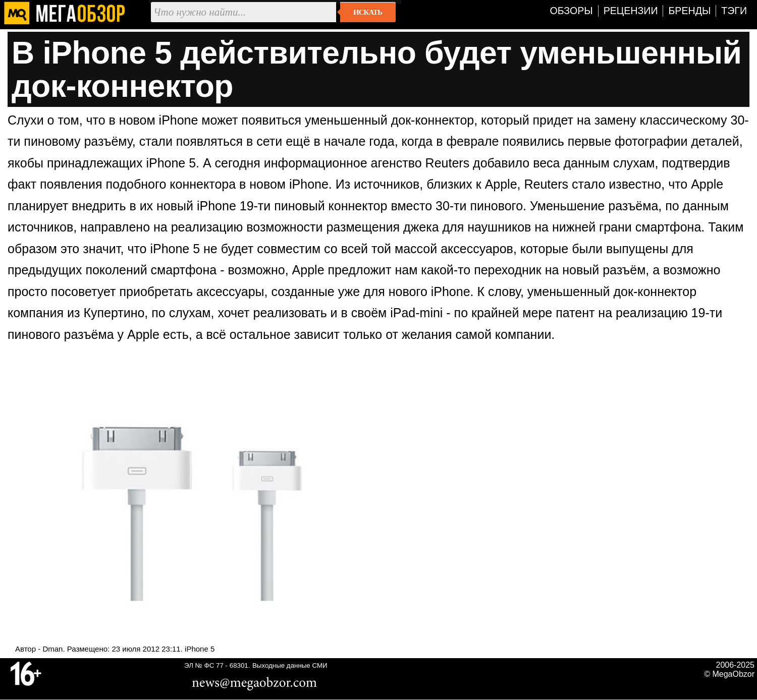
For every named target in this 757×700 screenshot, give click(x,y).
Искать (368, 12)
